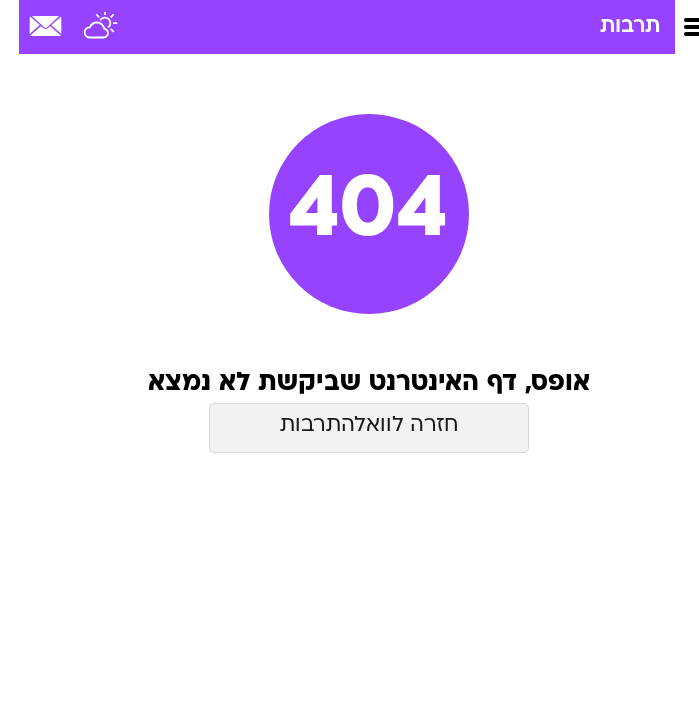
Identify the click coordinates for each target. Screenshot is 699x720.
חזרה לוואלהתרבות (350, 425)
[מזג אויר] (82, 27)
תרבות (611, 26)
